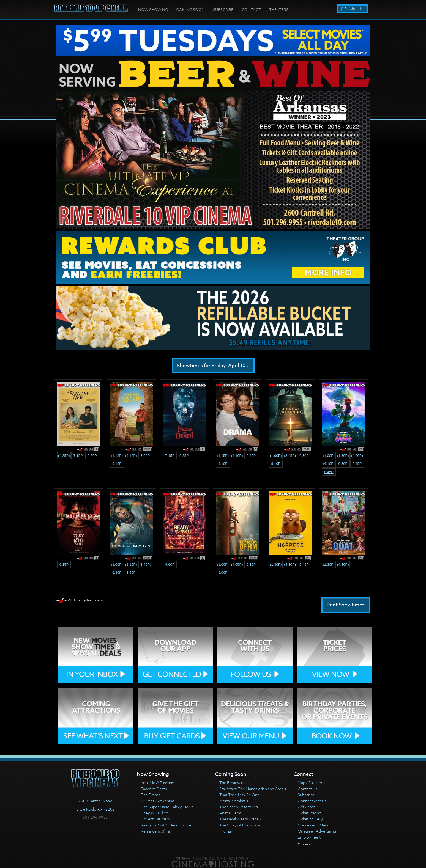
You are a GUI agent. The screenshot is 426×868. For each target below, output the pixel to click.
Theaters (281, 9)
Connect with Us (312, 801)
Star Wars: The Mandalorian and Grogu (253, 789)
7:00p (145, 456)
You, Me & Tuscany (158, 783)
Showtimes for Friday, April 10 (213, 366)
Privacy (304, 843)
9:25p (184, 456)
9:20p (92, 456)
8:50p (131, 572)
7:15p (78, 456)
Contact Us (308, 789)
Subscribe (223, 9)
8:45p (329, 472)
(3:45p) (290, 456)
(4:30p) (290, 565)
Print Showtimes (346, 605)
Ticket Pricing (309, 813)
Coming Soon (190, 9)
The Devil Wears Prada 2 (241, 819)
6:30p (304, 456)
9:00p (170, 565)
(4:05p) (237, 565)
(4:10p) (237, 456)
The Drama (151, 795)
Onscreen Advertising (317, 831)
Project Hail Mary (156, 819)
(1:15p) (117, 456)
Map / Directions (312, 783)
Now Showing (153, 9)
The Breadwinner (234, 783)
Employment (309, 837)
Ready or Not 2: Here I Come (166, 825)
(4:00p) (357, 456)
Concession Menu (314, 825)
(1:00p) (276, 456)
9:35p (64, 565)
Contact (251, 9)
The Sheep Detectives (239, 807)
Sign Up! (353, 9)
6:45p (251, 456)
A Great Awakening (158, 801)
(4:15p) (131, 456)
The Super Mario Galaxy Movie (167, 807)
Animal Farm (230, 813)
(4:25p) (64, 456)
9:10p (223, 464)
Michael (226, 831)
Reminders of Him (157, 831)
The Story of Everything (240, 825)
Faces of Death (154, 789)
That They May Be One (239, 795)
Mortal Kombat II (234, 801)
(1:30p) (343, 456)
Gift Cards (306, 807)
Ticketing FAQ (310, 819)
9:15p (117, 464)
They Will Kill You (156, 813)
